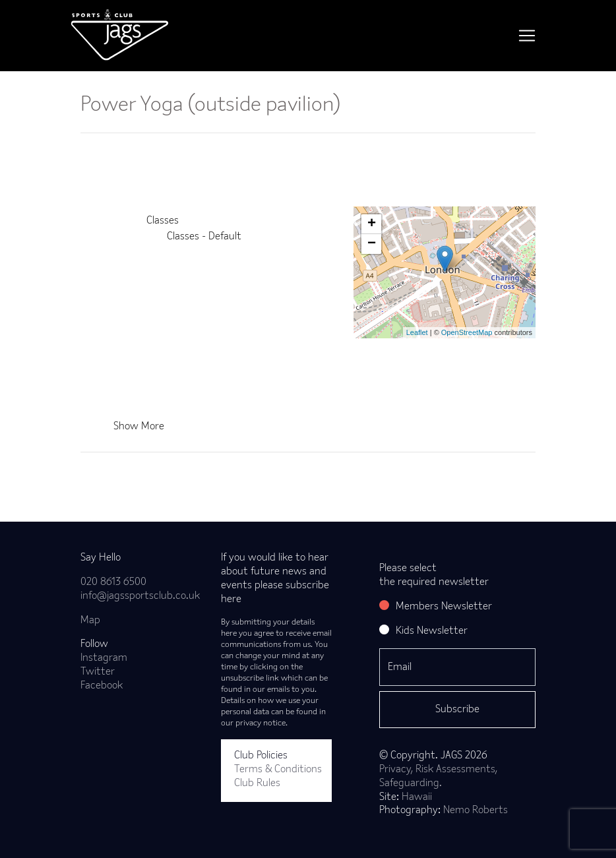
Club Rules (257, 783)
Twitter (98, 672)
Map (90, 621)
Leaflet (417, 332)
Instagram (104, 658)
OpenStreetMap (467, 332)
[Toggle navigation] (527, 36)
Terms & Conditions (278, 770)
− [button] (372, 244)
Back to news (132, 474)
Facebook (102, 686)
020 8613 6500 (113, 582)
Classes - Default (204, 237)
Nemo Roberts (476, 811)
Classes (163, 221)
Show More (139, 427)
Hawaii (417, 797)
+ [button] (372, 224)
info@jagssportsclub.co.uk (140, 596)
